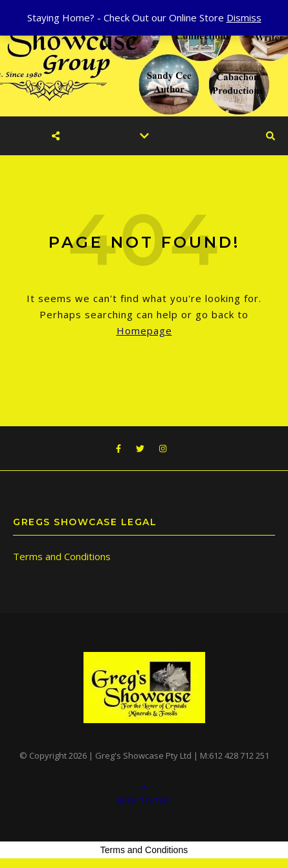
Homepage (144, 331)
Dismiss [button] (244, 17)
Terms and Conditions (62, 556)
